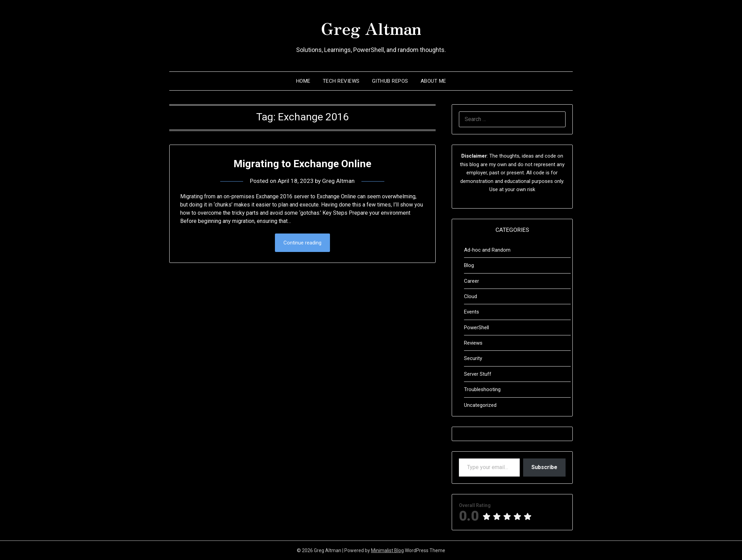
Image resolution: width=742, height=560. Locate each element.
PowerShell (476, 328)
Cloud (471, 296)
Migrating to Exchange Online (302, 164)
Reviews (473, 343)
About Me (433, 81)
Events (472, 312)
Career (472, 281)
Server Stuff (478, 374)
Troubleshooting (482, 389)
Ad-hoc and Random (487, 250)
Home (303, 81)
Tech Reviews (341, 81)
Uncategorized (480, 405)
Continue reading (302, 243)
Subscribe (544, 467)
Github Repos (390, 81)
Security (473, 358)
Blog (469, 265)
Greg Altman (371, 28)
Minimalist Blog (387, 550)
